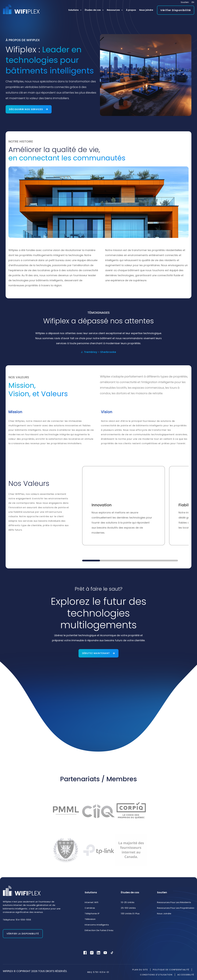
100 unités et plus (130, 913)
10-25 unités (128, 902)
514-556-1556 (23, 920)
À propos (131, 10)
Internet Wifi (91, 902)
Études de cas (94, 10)
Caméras (90, 908)
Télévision (90, 919)
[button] (91, 561)
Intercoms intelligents (97, 925)
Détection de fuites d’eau (99, 930)
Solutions (75, 10)
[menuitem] (193, 2)
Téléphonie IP (92, 913)
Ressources (115, 10)
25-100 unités (128, 908)
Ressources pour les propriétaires (176, 908)
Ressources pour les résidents (174, 902)
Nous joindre (146, 10)
